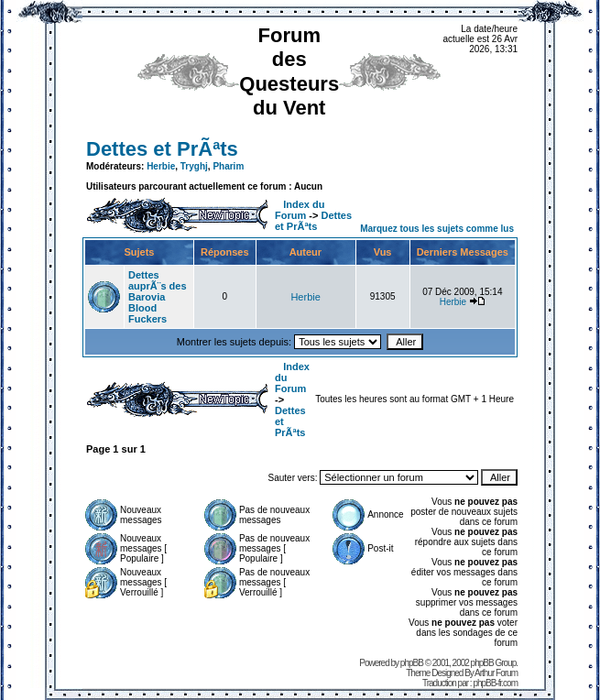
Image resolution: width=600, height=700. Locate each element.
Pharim (228, 166)
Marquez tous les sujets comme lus (437, 229)
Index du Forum (300, 210)
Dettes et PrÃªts (162, 149)
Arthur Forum (496, 673)
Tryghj (194, 166)
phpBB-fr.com (495, 683)
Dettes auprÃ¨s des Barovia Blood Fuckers (158, 297)
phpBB (412, 663)
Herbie (161, 166)
